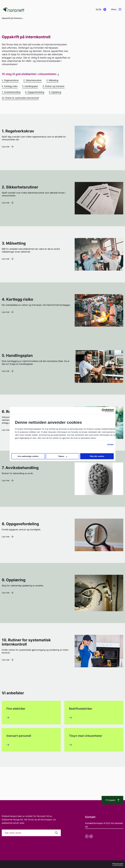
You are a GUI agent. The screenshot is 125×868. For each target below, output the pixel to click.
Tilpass (63, 456)
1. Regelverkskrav (10, 80)
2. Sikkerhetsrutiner (33, 80)
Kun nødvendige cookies (28, 456)
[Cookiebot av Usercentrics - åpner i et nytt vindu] (103, 411)
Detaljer (111, 444)
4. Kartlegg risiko (10, 86)
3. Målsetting (52, 80)
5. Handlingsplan (30, 86)
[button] (101, 9)
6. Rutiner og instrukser (54, 86)
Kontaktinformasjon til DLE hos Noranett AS (104, 825)
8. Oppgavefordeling (35, 92)
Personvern (118, 864)
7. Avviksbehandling (11, 92)
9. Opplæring (55, 92)
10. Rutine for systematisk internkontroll (20, 98)
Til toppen (112, 800)
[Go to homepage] (14, 9)
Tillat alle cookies (97, 456)
